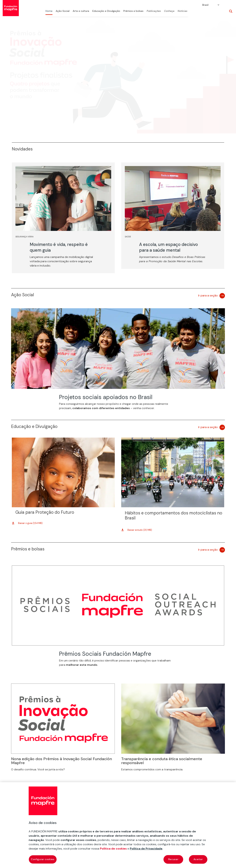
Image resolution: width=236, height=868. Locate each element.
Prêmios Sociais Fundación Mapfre (105, 654)
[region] (118, 825)
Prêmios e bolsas (133, 11)
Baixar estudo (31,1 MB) (140, 530)
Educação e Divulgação (106, 11)
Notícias (182, 11)
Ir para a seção (208, 295)
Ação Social (63, 11)
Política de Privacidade (146, 849)
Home (49, 11)
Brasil (205, 5)
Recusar (173, 859)
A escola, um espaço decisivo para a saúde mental (168, 247)
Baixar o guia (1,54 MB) (30, 523)
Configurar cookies (43, 859)
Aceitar (198, 859)
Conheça (169, 11)
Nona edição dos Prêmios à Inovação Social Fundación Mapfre (62, 761)
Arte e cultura (81, 11)
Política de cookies (113, 849)
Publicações (154, 11)
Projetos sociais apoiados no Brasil (106, 397)
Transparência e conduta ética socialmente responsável (162, 761)
